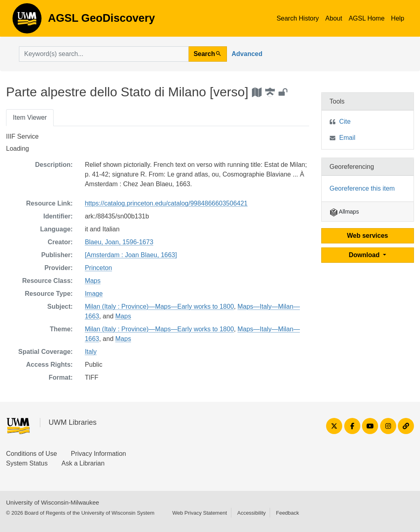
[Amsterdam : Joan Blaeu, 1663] (131, 255)
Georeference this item (362, 188)
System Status (27, 463)
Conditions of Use (31, 454)
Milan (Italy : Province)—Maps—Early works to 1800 (159, 307)
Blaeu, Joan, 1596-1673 (119, 242)
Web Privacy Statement (200, 513)
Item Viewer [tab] (30, 117)
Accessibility (251, 513)
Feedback (288, 513)
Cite (345, 122)
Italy (90, 352)
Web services (368, 236)
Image (94, 294)
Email (347, 138)
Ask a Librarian (83, 463)
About (334, 18)
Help (398, 18)
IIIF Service (22, 136)
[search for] (104, 54)
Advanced (247, 54)
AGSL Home (367, 18)
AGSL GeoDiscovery (27, 21)
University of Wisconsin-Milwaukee (53, 502)
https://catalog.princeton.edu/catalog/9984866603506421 (166, 203)
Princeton (98, 268)
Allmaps (344, 212)
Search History (298, 18)
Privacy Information (99, 454)
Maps (93, 281)
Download (365, 255)
